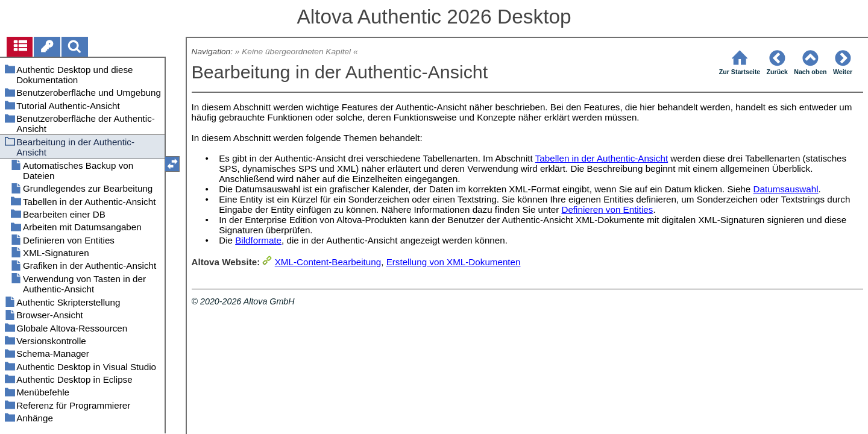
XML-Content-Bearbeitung (328, 262)
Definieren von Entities (607, 209)
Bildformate (258, 240)
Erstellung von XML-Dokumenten (454, 262)
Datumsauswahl (786, 189)
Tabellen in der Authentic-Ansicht (602, 158)
